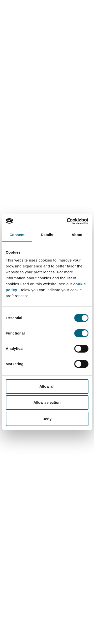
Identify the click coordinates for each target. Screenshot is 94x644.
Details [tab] (47, 235)
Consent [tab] (17, 235)
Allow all (47, 386)
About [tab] (77, 235)
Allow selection (47, 402)
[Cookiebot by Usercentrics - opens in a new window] (67, 221)
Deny (47, 419)
